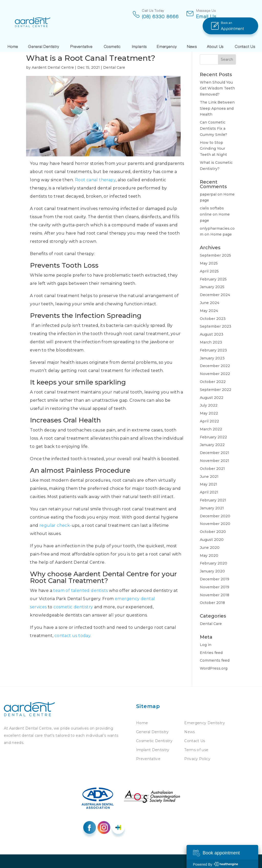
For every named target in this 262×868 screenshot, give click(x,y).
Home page (221, 234)
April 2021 (209, 492)
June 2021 (209, 477)
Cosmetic (112, 34)
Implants (139, 34)
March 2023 (211, 342)
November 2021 (215, 461)
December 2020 (215, 516)
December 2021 (215, 453)
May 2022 (209, 413)
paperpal (208, 194)
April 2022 (209, 421)
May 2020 (209, 556)
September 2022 (216, 390)
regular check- (56, 525)
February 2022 (213, 437)
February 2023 (213, 350)
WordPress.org (214, 668)
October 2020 (213, 532)
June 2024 (210, 303)
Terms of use (196, 750)
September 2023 (216, 326)
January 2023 (212, 358)
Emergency (167, 34)
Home (13, 34)
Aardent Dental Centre (53, 67)
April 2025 (209, 271)
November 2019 (215, 587)
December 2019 (215, 579)
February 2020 (214, 563)
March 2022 (211, 429)
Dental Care (114, 67)
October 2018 (212, 603)
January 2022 (212, 445)
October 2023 (213, 319)
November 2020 (215, 524)
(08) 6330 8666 (128, 16)
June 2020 (210, 548)
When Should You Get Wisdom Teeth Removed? (217, 88)
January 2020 (212, 571)
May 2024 (209, 311)
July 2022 (209, 405)
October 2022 (213, 382)
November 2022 (215, 374)
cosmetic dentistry (73, 607)
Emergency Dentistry (205, 723)
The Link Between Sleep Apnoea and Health (217, 108)
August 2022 (212, 398)
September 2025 (215, 255)
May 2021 (209, 484)
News (192, 34)
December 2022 (215, 366)
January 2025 (212, 287)
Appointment (240, 13)
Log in (206, 645)
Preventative (81, 34)
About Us (215, 34)
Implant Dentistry (153, 750)
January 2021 (212, 508)
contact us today (72, 636)
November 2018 (215, 595)
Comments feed (215, 660)
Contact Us (245, 34)
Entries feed (211, 653)
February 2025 (213, 279)
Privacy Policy (197, 759)
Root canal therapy (95, 180)
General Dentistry (44, 34)
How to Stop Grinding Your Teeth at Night (213, 149)
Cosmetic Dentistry (154, 741)
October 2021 (212, 469)
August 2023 (212, 334)
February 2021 (213, 500)
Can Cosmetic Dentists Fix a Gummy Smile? (214, 128)
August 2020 (212, 540)
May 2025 (209, 263)
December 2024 (215, 295)
